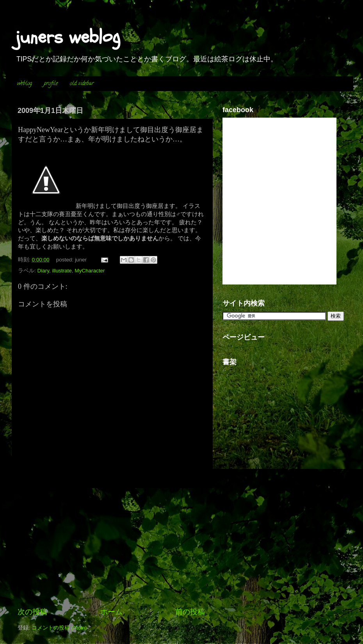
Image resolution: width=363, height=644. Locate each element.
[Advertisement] (111, 547)
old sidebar (82, 84)
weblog (25, 84)
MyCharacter (90, 271)
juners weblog (68, 37)
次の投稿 (32, 612)
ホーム (111, 612)
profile (51, 84)
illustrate (62, 271)
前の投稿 (190, 612)
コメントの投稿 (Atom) (59, 628)
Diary (44, 271)
